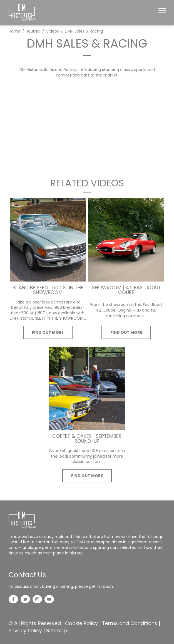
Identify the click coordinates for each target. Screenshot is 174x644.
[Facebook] (13, 600)
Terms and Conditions (130, 623)
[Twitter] (25, 600)
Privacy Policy (25, 631)
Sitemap (57, 631)
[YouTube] (49, 600)
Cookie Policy (81, 623)
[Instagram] (37, 600)
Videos (53, 31)
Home (14, 31)
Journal (33, 31)
